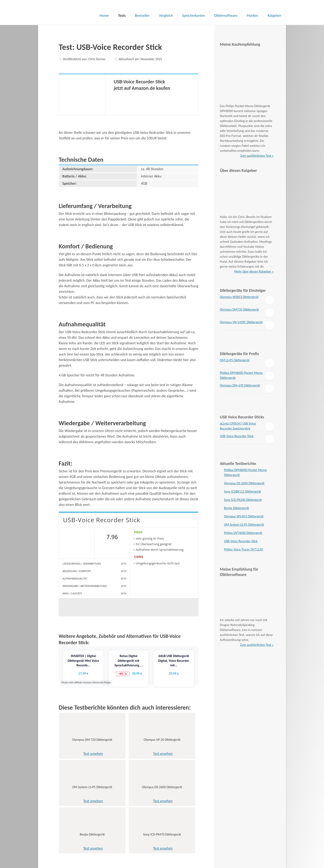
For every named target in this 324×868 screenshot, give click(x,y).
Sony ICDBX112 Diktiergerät (242, 491)
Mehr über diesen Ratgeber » (254, 271)
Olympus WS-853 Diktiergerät (244, 516)
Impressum (67, 857)
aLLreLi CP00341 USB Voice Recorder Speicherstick (238, 426)
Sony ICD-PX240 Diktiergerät (243, 500)
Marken (252, 16)
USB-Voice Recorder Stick (237, 436)
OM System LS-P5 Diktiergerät (244, 525)
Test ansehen (81, 754)
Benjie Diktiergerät (236, 508)
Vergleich (166, 16)
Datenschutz (68, 851)
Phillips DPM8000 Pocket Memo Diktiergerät (241, 375)
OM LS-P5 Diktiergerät (235, 360)
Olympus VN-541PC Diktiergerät (241, 322)
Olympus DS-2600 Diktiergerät (244, 483)
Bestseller (142, 16)
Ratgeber (274, 16)
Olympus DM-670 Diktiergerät (240, 385)
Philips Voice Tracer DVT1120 (243, 549)
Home (104, 16)
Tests (122, 16)
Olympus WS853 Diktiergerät (239, 297)
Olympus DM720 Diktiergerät (239, 309)
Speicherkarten (193, 16)
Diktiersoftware (226, 16)
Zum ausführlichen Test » (257, 156)
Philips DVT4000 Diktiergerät (243, 533)
